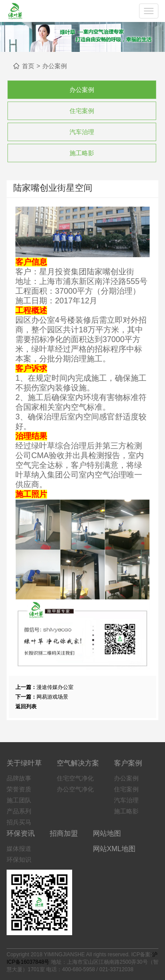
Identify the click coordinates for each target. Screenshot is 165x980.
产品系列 (19, 811)
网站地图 (107, 833)
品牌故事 (19, 778)
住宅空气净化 (75, 778)
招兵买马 (19, 822)
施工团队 (19, 800)
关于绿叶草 (24, 763)
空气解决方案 (78, 763)
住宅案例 (82, 111)
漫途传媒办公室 (55, 687)
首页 (28, 66)
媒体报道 (19, 849)
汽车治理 (82, 132)
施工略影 (82, 153)
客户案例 (128, 763)
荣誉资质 (19, 789)
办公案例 (55, 66)
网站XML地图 (114, 849)
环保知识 (19, 860)
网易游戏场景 (52, 697)
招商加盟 (64, 833)
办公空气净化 (75, 789)
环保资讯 (21, 833)
